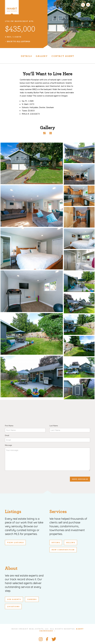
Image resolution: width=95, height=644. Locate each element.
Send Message (80, 479)
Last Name (54, 426)
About (11, 568)
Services (58, 512)
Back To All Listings (18, 41)
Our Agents (14, 599)
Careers (32, 599)
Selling (71, 543)
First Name (9, 426)
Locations (13, 607)
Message (8, 445)
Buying (56, 543)
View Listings (15, 543)
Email (7, 435)
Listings (13, 512)
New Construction (63, 550)
